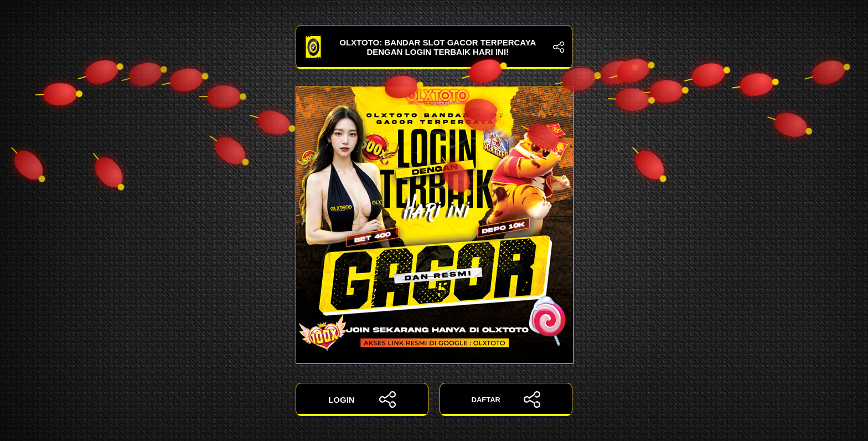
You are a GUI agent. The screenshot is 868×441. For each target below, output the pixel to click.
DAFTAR (506, 399)
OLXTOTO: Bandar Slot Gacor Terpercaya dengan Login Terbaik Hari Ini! (434, 47)
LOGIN (362, 399)
